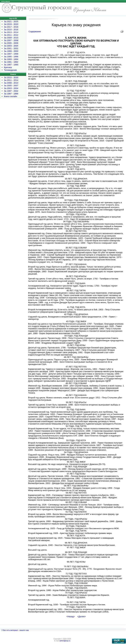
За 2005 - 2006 (11, 43)
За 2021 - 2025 (11, 21)
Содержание (35, 31)
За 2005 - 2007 (11, 86)
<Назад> (71, 616)
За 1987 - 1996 (11, 94)
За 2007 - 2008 (11, 40)
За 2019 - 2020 (11, 24)
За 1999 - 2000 (11, 51)
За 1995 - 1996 (11, 57)
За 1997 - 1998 (11, 54)
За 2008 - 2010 (11, 83)
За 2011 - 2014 (11, 80)
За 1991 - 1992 (11, 62)
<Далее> (82, 616)
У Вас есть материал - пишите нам (15, 630)
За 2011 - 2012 (11, 35)
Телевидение (10, 70)
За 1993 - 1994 (11, 59)
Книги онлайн (10, 96)
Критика (8, 67)
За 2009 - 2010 (11, 38)
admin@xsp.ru (65, 641)
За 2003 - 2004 (11, 46)
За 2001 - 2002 (11, 48)
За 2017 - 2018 (11, 27)
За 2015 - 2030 (11, 77)
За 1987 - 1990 (11, 65)
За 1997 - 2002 (11, 91)
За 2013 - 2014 (11, 32)
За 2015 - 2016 (11, 30)
